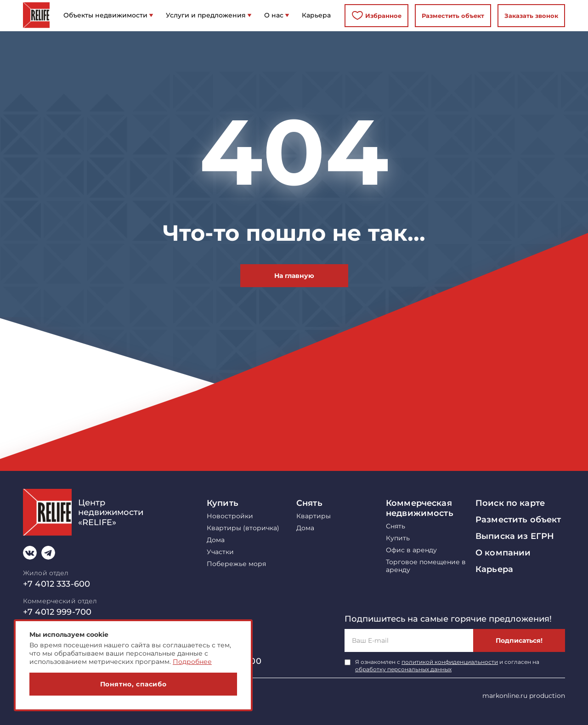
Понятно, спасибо (133, 684)
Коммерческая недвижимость (420, 508)
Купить (223, 503)
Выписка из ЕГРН (515, 536)
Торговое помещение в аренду (426, 566)
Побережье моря (236, 564)
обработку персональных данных (403, 669)
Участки (220, 552)
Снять (309, 503)
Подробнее (192, 662)
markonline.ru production (524, 696)
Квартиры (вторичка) (243, 528)
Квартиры (314, 516)
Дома (216, 540)
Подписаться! (519, 640)
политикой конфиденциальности (450, 662)
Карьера (494, 569)
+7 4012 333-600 (57, 584)
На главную (294, 276)
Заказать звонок (531, 16)
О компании (503, 553)
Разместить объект (453, 16)
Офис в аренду (411, 550)
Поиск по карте (510, 503)
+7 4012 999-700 (57, 612)
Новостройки (230, 516)
